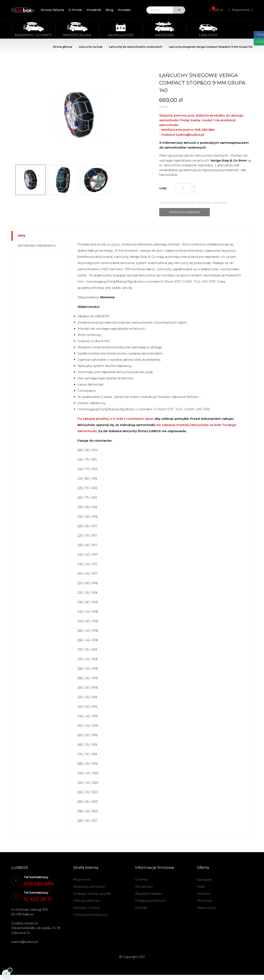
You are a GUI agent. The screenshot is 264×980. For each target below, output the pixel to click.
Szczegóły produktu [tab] (37, 246)
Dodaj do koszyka (185, 212)
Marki (201, 887)
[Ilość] (183, 189)
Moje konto (82, 880)
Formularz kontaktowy (90, 915)
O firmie (141, 880)
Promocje (205, 901)
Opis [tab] (22, 236)
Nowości (204, 894)
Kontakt (141, 908)
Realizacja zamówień (89, 887)
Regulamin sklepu (149, 894)
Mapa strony (206, 908)
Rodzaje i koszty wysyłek (92, 894)
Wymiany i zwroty (86, 908)
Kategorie (205, 880)
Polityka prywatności (151, 901)
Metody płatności (87, 901)
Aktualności (144, 887)
